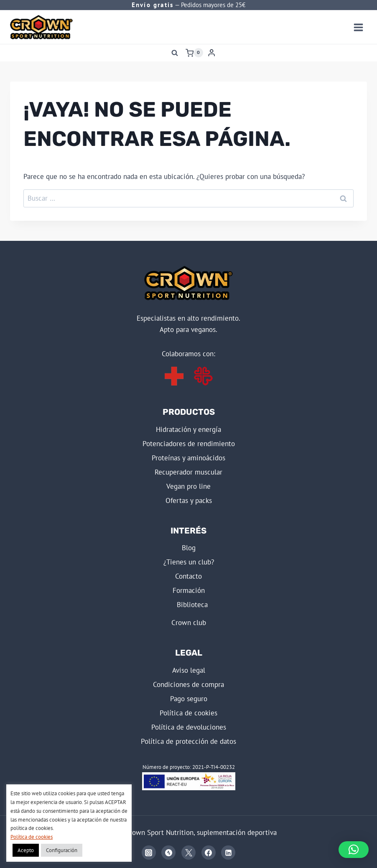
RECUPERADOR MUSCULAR (188, 472)
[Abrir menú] (358, 27)
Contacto (188, 576)
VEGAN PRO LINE (188, 486)
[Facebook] (209, 853)
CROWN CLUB (189, 623)
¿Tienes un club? (189, 562)
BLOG (189, 548)
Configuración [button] (62, 850)
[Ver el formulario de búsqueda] (175, 53)
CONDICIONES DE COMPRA (188, 684)
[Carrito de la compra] (194, 53)
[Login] (211, 53)
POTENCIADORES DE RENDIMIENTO (189, 444)
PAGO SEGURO (189, 699)
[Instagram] (149, 853)
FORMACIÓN (189, 590)
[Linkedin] (228, 853)
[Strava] (168, 853)
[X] (188, 853)
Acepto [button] (26, 850)
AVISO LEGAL (189, 670)
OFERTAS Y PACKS (189, 500)
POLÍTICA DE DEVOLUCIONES (189, 727)
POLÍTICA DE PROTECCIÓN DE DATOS (188, 741)
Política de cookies (32, 837)
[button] (354, 850)
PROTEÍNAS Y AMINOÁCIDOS (188, 458)
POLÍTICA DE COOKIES (188, 713)
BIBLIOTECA (192, 605)
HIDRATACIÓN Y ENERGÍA (188, 429)
